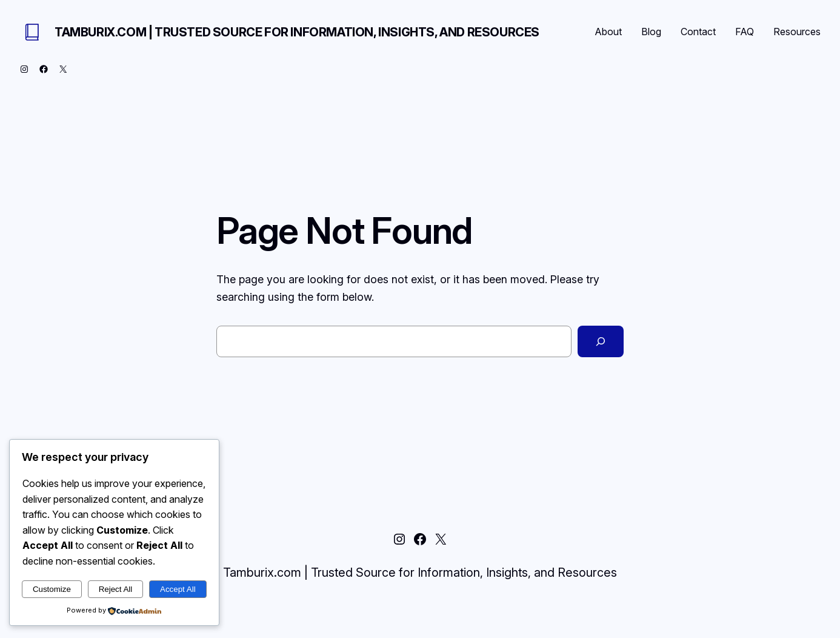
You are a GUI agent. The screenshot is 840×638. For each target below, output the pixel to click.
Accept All (178, 589)
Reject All (116, 589)
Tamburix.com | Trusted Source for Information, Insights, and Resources (297, 32)
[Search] (601, 341)
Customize (52, 589)
